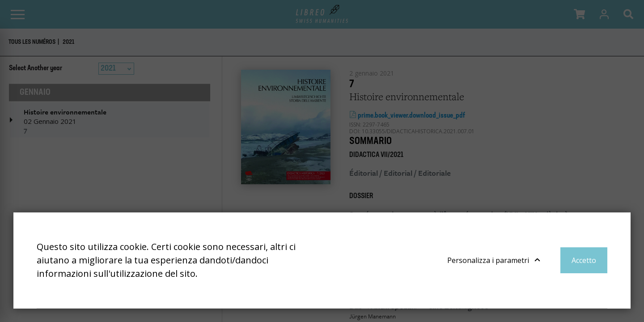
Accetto (584, 260)
